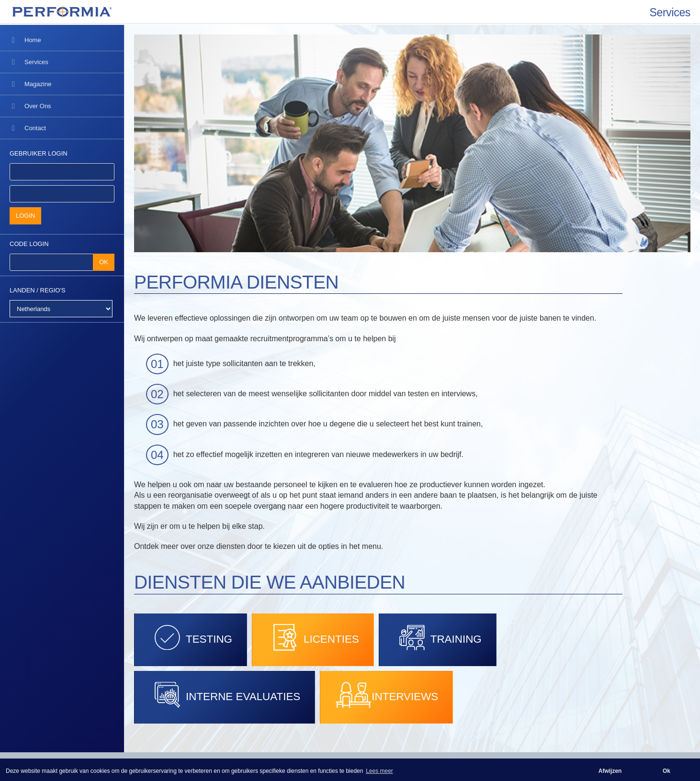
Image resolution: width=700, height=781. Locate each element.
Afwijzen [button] (610, 771)
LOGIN (25, 216)
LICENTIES (313, 637)
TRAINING (438, 637)
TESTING (191, 637)
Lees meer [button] (379, 771)
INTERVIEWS (386, 695)
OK (104, 262)
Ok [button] (666, 771)
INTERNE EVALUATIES (225, 695)
